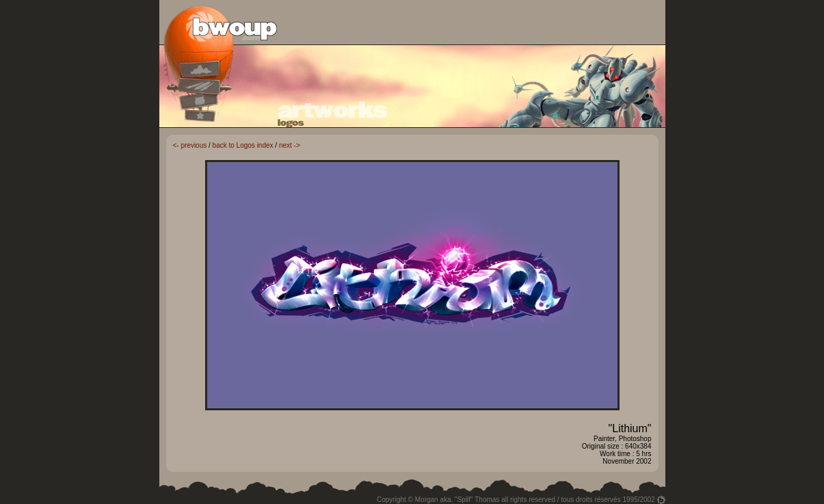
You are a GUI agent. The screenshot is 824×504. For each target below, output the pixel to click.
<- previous (190, 145)
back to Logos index (243, 145)
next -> (290, 145)
